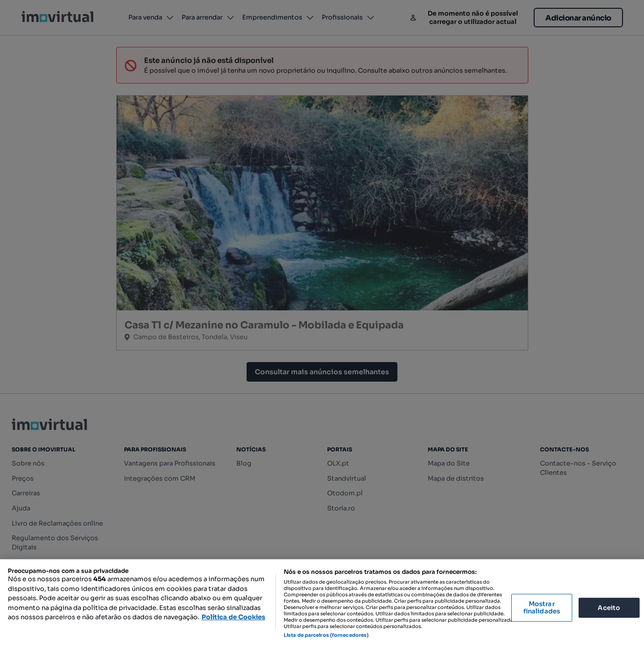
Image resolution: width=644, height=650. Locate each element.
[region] (322, 605)
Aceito (609, 607)
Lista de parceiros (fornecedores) (326, 635)
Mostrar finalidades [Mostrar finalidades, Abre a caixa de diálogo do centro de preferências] (542, 608)
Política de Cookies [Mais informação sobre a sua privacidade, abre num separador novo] (233, 617)
